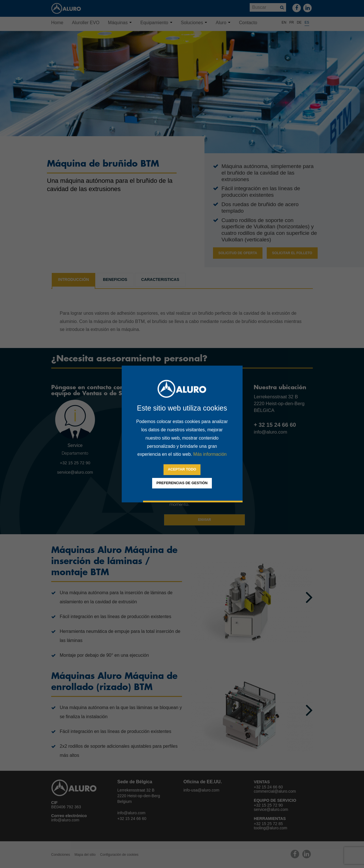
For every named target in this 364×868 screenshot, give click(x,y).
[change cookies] (182, 483)
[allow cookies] (182, 470)
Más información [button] (210, 454)
